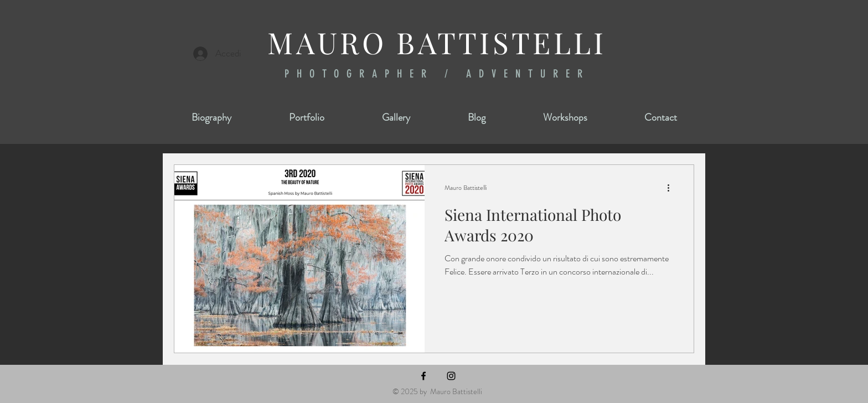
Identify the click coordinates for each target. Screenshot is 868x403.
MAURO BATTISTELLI (437, 42)
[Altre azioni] (672, 188)
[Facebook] (423, 376)
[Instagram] (451, 376)
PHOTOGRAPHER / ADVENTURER (437, 74)
